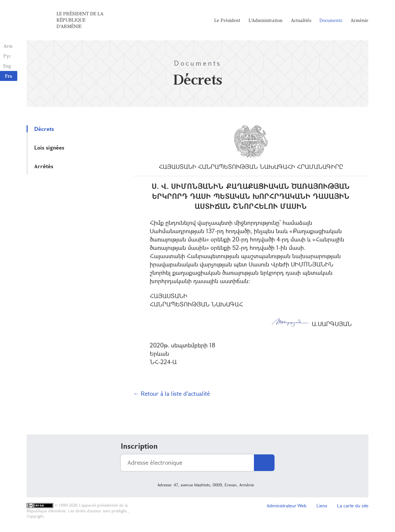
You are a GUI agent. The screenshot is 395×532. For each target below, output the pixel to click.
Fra (8, 76)
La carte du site (353, 506)
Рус (7, 56)
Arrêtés (44, 166)
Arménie (359, 20)
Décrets (44, 129)
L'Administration (266, 20)
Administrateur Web (287, 506)
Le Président (227, 20)
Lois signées (49, 147)
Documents (331, 20)
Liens (322, 506)
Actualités (301, 20)
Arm (8, 46)
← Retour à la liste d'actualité (172, 393)
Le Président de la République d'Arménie (80, 20)
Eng (7, 66)
